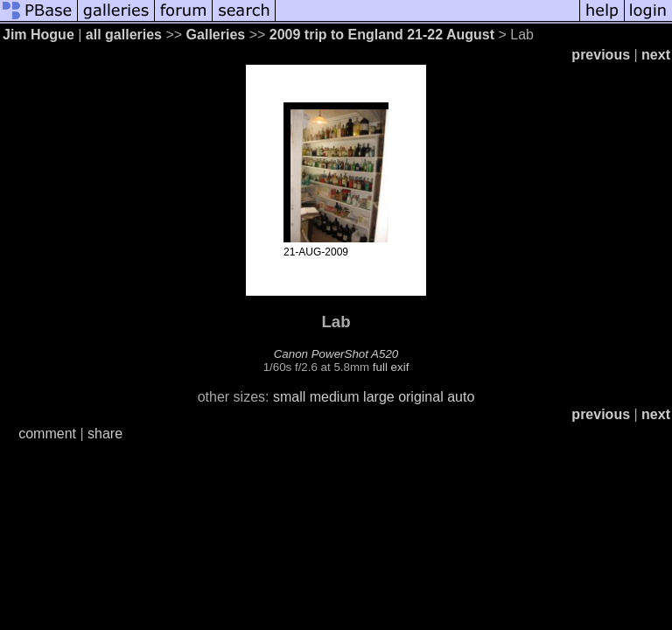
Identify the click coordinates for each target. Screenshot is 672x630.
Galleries (216, 35)
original (421, 397)
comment (47, 434)
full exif (391, 367)
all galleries (124, 35)
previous (601, 55)
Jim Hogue (38, 35)
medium (335, 397)
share (105, 434)
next (656, 55)
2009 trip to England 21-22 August (382, 35)
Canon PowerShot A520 (336, 354)
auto (461, 397)
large (379, 397)
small (289, 397)
